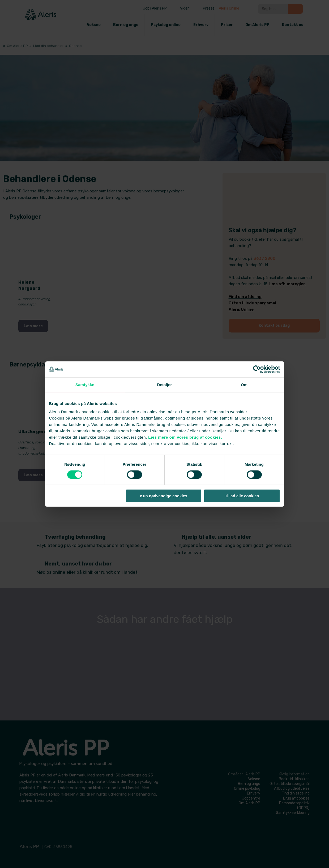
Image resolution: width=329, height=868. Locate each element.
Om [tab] (244, 384)
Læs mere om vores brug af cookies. (185, 437)
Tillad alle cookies (242, 496)
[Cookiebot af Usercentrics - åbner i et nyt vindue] (257, 369)
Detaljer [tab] (165, 384)
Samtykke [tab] (85, 384)
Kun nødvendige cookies (164, 496)
